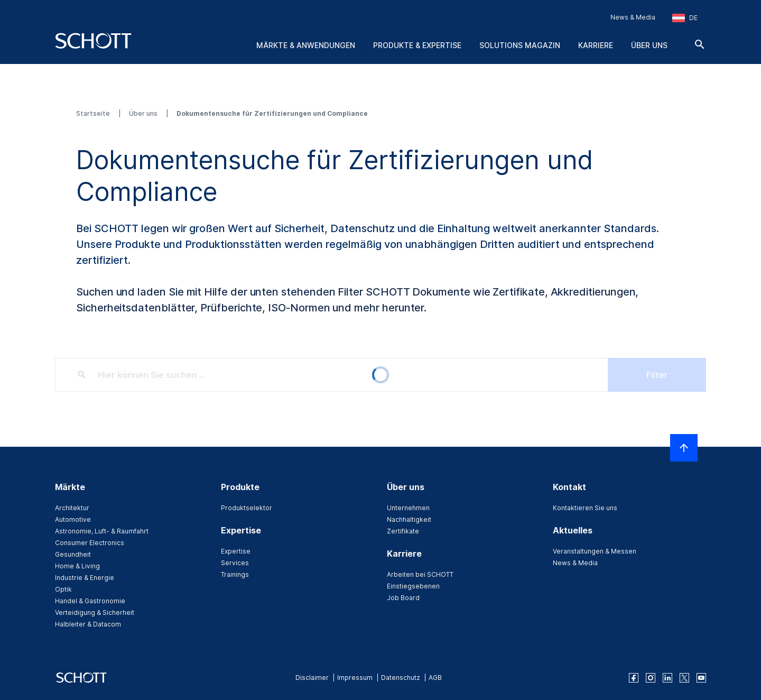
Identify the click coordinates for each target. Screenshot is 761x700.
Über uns (649, 45)
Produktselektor (247, 508)
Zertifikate (403, 531)
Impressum (355, 678)
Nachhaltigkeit (409, 519)
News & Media (633, 17)
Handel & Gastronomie (90, 601)
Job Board (403, 598)
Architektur (72, 508)
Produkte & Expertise (417, 45)
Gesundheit (73, 554)
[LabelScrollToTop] (684, 448)
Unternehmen (408, 508)
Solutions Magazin (520, 45)
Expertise (236, 551)
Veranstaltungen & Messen (595, 551)
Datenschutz (401, 678)
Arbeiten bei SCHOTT (420, 574)
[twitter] (684, 678)
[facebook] (634, 678)
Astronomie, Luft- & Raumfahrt (102, 531)
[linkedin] (667, 678)
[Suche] (700, 44)
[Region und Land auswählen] (685, 18)
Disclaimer (312, 678)
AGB (435, 678)
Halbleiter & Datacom (88, 624)
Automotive (73, 519)
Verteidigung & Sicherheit (95, 612)
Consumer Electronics (90, 543)
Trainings (235, 574)
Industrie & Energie (85, 578)
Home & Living (77, 566)
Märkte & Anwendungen (306, 45)
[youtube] (701, 678)
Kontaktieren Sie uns (585, 508)
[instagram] (651, 678)
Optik (63, 589)
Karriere (596, 45)
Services (235, 563)
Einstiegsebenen (413, 586)
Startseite (94, 113)
